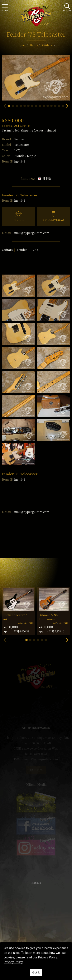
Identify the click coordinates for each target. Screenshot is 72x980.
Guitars (7, 250)
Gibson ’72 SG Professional (48, 617)
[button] (9, 106)
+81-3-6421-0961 (54, 220)
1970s (35, 250)
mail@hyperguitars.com (32, 233)
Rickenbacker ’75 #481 (16, 617)
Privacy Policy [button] (13, 962)
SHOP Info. (36, 770)
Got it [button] (36, 972)
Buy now (19, 220)
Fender (19, 139)
